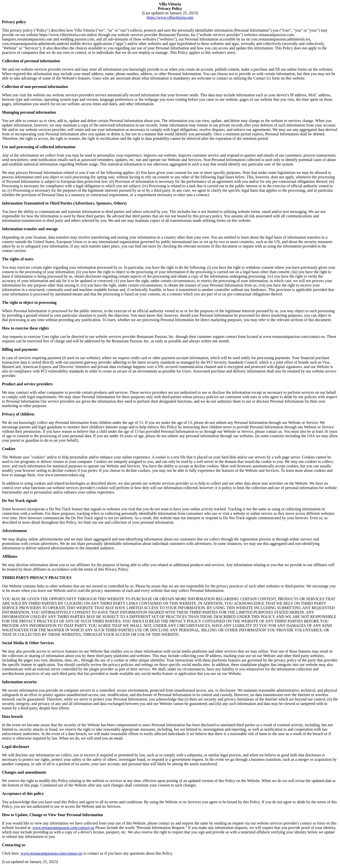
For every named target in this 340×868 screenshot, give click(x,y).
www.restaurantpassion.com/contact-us (63, 828)
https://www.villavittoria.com (170, 17)
